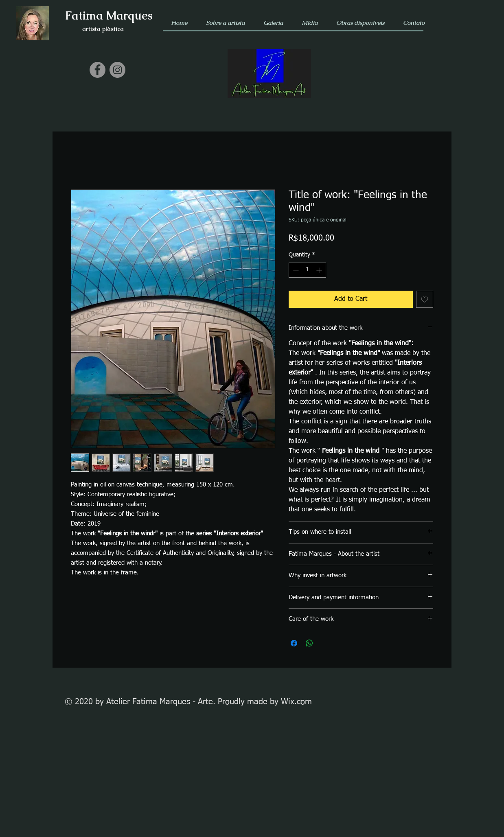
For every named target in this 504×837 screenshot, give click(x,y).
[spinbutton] (307, 270)
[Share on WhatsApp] (309, 643)
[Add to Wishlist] (425, 299)
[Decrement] (295, 270)
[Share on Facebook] (294, 643)
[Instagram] (117, 70)
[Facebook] (98, 70)
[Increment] (320, 270)
